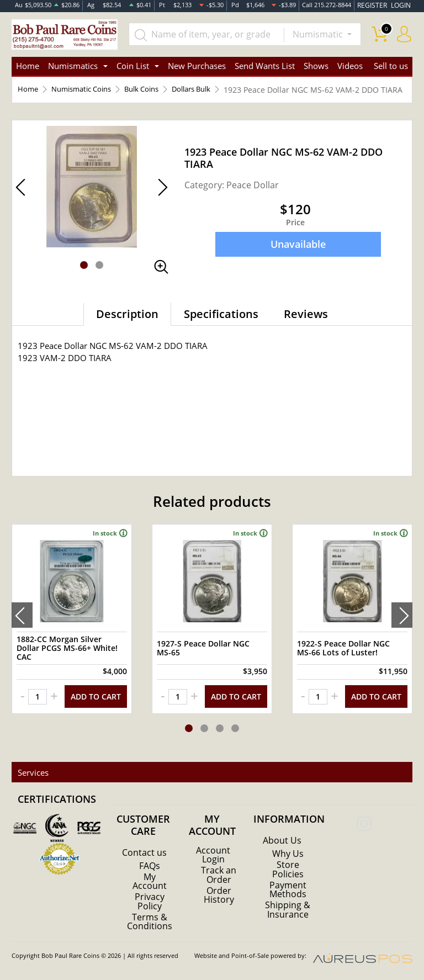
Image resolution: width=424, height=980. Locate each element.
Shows (316, 66)
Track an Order (219, 877)
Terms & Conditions (150, 923)
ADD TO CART (96, 704)
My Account (150, 883)
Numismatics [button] (73, 66)
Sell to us (391, 66)
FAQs (150, 868)
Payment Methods (288, 891)
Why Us (288, 856)
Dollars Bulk (207, 90)
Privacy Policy (150, 903)
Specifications (221, 326)
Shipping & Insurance (288, 911)
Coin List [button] (133, 66)
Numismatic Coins (86, 90)
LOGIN (401, 5)
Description (127, 326)
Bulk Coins (152, 90)
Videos (350, 66)
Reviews (306, 326)
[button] (84, 277)
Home (28, 66)
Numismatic (319, 34)
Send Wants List (265, 66)
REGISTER (376, 5)
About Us (282, 843)
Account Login (213, 857)
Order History (219, 897)
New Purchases (197, 66)
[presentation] (22, 624)
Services (31, 775)
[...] (209, 34)
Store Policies (288, 871)
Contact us (144, 855)
